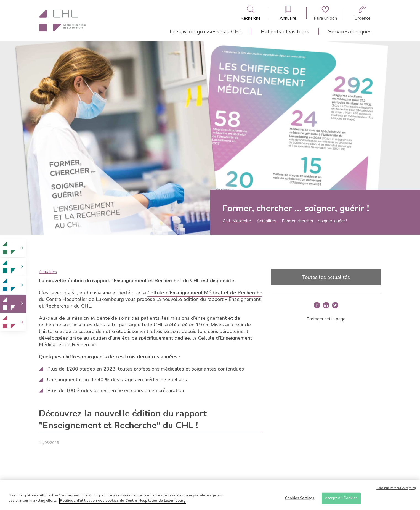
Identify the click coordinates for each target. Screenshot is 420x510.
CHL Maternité (237, 221)
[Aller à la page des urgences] (362, 13)
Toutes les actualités (326, 277)
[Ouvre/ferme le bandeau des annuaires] (288, 13)
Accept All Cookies (341, 498)
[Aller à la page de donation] (325, 13)
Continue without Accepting (396, 488)
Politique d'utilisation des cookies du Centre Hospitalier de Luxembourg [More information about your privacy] (123, 501)
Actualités (266, 221)
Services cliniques (350, 32)
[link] (13, 248)
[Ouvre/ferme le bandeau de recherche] (251, 13)
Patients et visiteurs (285, 32)
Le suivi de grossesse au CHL (206, 32)
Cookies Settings (300, 498)
